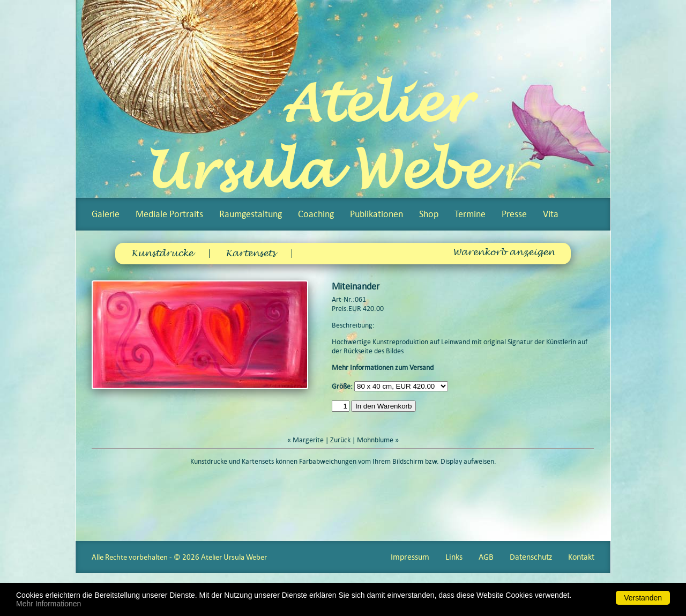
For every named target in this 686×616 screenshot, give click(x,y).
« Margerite (305, 440)
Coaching (316, 214)
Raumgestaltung (251, 214)
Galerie (106, 214)
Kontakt (581, 557)
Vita (551, 214)
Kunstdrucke (162, 254)
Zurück (340, 440)
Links (454, 557)
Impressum (410, 557)
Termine (470, 214)
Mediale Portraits (169, 214)
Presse (514, 214)
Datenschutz (531, 557)
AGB (486, 557)
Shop (429, 214)
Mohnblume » (378, 440)
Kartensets (251, 254)
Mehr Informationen (49, 604)
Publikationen (376, 214)
